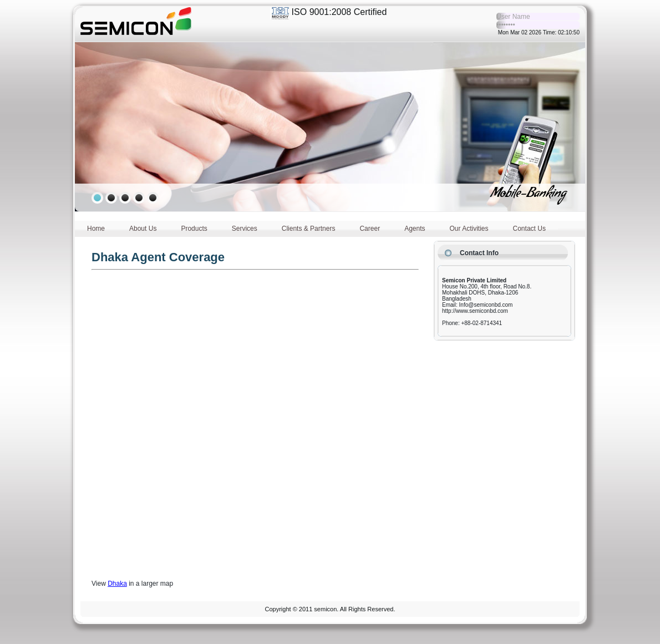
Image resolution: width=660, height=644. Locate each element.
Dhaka (117, 584)
